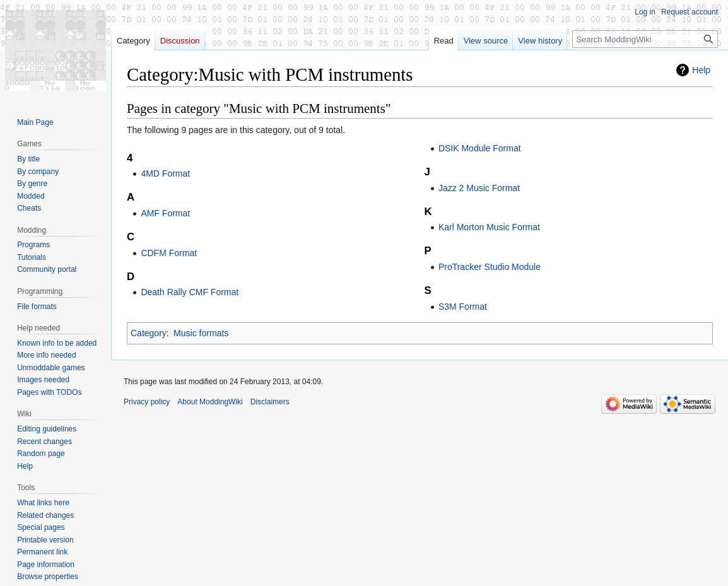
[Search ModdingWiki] (645, 39)
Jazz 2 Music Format (479, 188)
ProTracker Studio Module (490, 267)
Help (701, 70)
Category (149, 333)
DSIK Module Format (480, 148)
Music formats (201, 333)
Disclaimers (270, 402)
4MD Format (165, 173)
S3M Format (463, 307)
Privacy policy (147, 402)
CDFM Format (169, 253)
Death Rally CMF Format (190, 292)
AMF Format (165, 213)
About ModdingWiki (210, 402)
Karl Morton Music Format (489, 227)
